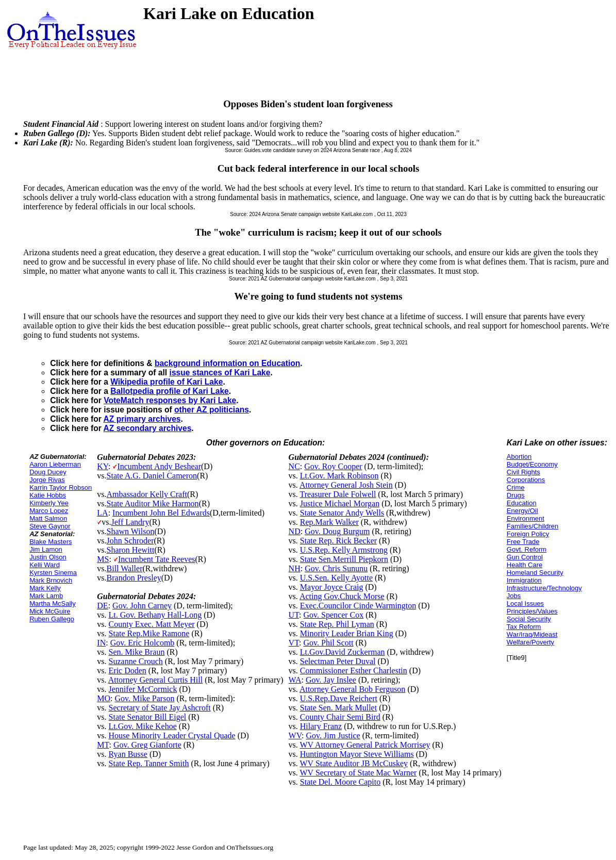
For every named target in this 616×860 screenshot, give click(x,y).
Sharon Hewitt (131, 550)
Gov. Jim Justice (333, 735)
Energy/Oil (522, 511)
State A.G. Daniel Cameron (152, 476)
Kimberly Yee (49, 503)
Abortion (519, 457)
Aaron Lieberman (55, 464)
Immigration (524, 580)
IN (101, 643)
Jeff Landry (130, 522)
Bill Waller (125, 568)
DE (102, 606)
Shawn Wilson (131, 531)
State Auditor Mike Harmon (153, 503)
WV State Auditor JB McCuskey (354, 763)
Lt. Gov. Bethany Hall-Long (155, 615)
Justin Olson (48, 557)
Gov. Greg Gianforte (147, 745)
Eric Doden (128, 671)
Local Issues (525, 603)
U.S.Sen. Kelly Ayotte (336, 578)
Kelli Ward (45, 565)
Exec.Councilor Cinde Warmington (358, 606)
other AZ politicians (212, 410)
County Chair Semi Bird (340, 717)
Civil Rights (523, 472)
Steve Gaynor (50, 526)
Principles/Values (532, 611)
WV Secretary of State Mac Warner (359, 773)
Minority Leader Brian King (347, 633)
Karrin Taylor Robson (61, 487)
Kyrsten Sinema (53, 573)
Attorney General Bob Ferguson (352, 689)
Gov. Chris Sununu (336, 568)
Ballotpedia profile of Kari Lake (170, 391)
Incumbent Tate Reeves (157, 559)
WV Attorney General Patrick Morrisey (365, 745)
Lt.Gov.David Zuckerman (343, 652)
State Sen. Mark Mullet (338, 708)
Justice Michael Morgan (340, 503)
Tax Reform (524, 627)
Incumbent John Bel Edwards (161, 513)
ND (295, 531)
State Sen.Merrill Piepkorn (344, 559)
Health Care (525, 565)
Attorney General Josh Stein (346, 485)
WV (295, 735)
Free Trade (523, 542)
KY (103, 466)
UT (294, 615)
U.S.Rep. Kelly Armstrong (344, 550)
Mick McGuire (50, 611)
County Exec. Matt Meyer (152, 624)
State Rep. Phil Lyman (337, 624)
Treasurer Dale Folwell (338, 494)
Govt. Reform (527, 549)
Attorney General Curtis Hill (156, 680)
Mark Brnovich (51, 580)
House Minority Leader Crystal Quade (172, 735)
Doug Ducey (48, 472)
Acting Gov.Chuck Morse (342, 596)
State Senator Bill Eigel (148, 717)
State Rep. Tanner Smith (149, 763)
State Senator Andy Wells (342, 513)
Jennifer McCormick (143, 689)
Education (522, 503)
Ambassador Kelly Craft (147, 494)
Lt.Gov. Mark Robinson (339, 476)
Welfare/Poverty (530, 642)
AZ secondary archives (148, 428)
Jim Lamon (46, 549)
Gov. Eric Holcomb (143, 643)
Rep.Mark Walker (329, 522)
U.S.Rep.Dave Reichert (339, 698)
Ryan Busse (128, 754)
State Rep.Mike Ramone (149, 633)
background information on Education (227, 363)
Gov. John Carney (142, 606)
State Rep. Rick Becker (338, 541)
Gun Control (525, 557)
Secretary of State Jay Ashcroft (160, 708)
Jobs (514, 596)
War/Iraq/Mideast (532, 634)
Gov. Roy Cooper (333, 466)
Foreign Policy (528, 534)
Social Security (529, 619)
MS (103, 559)
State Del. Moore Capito (340, 782)
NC (294, 466)
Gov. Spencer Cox (334, 615)
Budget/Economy (532, 464)
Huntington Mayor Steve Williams (357, 754)
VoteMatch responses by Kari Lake (170, 400)
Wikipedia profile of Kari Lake (167, 382)
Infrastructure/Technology (544, 588)
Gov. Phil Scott (329, 643)
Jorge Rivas (47, 480)
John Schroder (130, 541)
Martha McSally (53, 603)
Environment (526, 518)
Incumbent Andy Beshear (159, 466)
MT (103, 745)
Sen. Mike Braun (137, 652)
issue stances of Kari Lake (220, 373)
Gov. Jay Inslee (331, 680)
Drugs (516, 495)
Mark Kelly (45, 588)
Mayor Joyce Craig (332, 587)
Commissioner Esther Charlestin (354, 671)
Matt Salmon (48, 518)
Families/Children (532, 526)
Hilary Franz (321, 726)
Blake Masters (51, 542)
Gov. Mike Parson (145, 698)
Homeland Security (535, 573)
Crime (516, 487)
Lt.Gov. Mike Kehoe (143, 726)
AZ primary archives (142, 419)
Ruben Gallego (52, 619)
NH (295, 568)
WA (295, 680)
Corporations (526, 480)
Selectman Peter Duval (338, 661)
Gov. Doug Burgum (337, 531)
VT (294, 643)
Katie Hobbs (48, 495)
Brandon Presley (134, 578)
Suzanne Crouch (136, 661)
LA (102, 513)
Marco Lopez (49, 511)
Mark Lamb (46, 596)
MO (104, 698)
